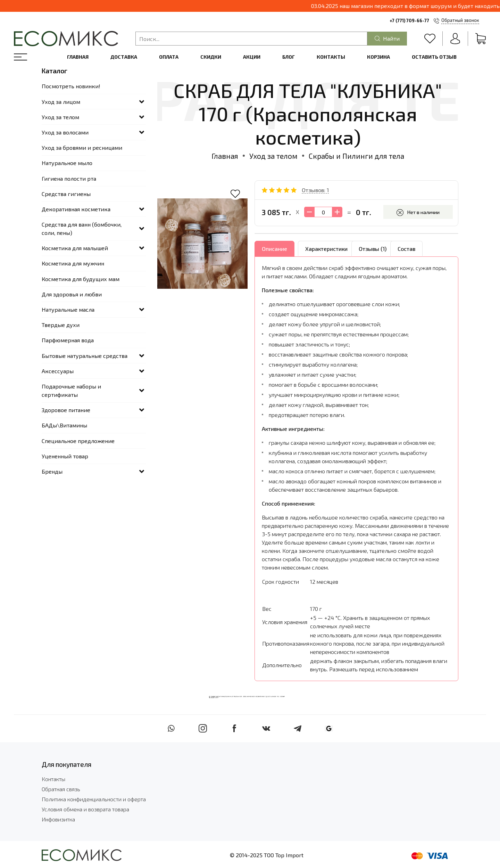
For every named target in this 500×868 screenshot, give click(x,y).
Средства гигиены (66, 194)
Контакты (331, 57)
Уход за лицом (61, 102)
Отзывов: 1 (315, 190)
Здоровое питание (66, 410)
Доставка (124, 57)
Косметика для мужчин (73, 263)
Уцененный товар (65, 456)
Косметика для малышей (75, 248)
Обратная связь (61, 789)
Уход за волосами (65, 132)
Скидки (211, 57)
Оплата (169, 57)
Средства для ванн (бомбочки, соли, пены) (82, 228)
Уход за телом (273, 156)
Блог (289, 57)
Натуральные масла (68, 309)
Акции (252, 57)
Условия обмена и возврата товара (85, 809)
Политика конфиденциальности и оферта (94, 799)
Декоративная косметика (76, 209)
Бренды (52, 471)
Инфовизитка (58, 819)
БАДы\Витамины (64, 425)
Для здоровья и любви (72, 294)
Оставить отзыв (434, 57)
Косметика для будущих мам (81, 279)
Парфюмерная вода (68, 340)
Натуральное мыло (67, 163)
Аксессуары (58, 371)
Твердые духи (61, 325)
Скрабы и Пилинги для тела (356, 156)
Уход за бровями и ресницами (82, 148)
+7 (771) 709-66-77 (409, 21)
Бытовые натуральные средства (85, 356)
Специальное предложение (78, 441)
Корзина (378, 57)
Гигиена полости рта (69, 178)
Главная (78, 57)
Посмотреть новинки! (71, 86)
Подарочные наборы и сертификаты (71, 390)
